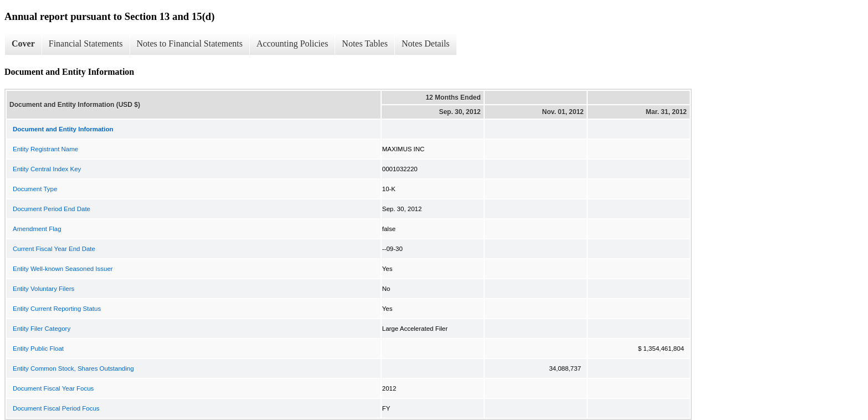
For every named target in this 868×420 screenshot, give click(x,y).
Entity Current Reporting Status (57, 309)
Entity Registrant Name (45, 149)
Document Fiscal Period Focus (56, 408)
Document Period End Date (52, 209)
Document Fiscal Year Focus (53, 388)
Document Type (35, 189)
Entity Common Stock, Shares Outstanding (73, 368)
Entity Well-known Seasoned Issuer (63, 269)
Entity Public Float (38, 349)
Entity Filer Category (42, 329)
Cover (23, 43)
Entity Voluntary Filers (43, 289)
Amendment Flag (37, 229)
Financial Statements (86, 43)
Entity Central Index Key (47, 169)
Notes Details (426, 43)
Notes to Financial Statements (190, 43)
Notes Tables (365, 43)
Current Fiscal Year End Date (54, 249)
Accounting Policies (292, 43)
